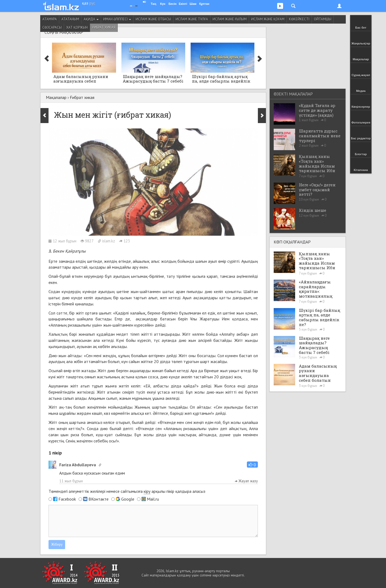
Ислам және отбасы (153, 19)
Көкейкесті (299, 19)
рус (92, 3)
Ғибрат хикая (104, 27)
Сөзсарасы (52, 27)
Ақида (91, 19)
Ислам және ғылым (230, 19)
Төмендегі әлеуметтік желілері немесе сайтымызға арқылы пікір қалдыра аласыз (127, 491)
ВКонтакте (99, 499)
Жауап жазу (246, 481)
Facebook (67, 499)
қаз (85, 3)
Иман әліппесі (117, 19)
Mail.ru (153, 499)
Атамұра (50, 19)
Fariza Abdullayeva (78, 465)
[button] (252, 465)
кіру (147, 491)
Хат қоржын (77, 27)
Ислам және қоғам (268, 19)
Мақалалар (56, 97)
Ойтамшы (323, 19)
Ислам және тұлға (192, 19)
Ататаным (70, 19)
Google (128, 499)
